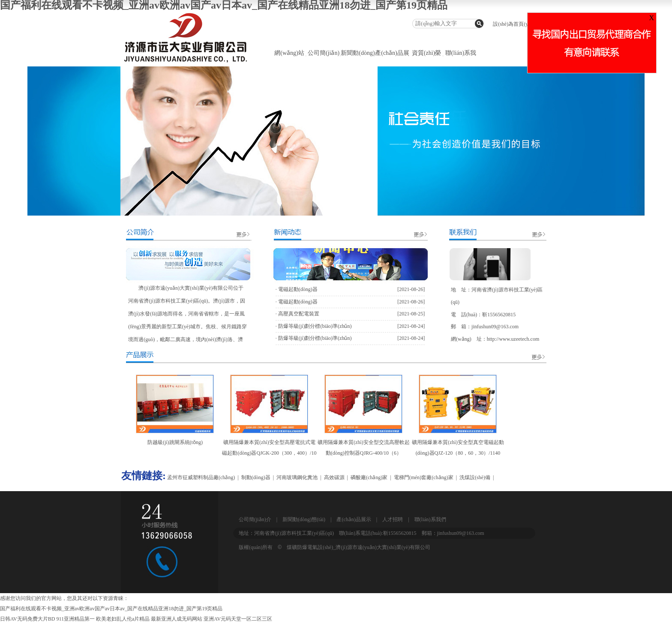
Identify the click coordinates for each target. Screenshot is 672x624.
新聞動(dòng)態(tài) (304, 519)
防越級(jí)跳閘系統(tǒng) (175, 442)
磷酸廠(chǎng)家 (369, 477)
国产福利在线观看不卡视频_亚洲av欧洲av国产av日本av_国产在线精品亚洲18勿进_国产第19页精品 (111, 609)
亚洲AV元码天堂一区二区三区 (238, 619)
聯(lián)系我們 (430, 519)
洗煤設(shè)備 (475, 477)
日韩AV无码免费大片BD (27, 619)
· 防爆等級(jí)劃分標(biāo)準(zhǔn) (314, 326)
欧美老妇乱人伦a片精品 (123, 619)
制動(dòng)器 (256, 477)
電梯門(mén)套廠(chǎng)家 (424, 477)
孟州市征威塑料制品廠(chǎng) (201, 477)
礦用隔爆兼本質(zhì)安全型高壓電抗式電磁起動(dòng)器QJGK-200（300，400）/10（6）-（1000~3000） (269, 453)
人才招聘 (393, 519)
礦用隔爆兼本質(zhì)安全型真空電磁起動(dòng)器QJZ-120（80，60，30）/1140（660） (458, 453)
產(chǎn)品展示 (354, 519)
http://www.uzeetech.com (513, 339)
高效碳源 (334, 477)
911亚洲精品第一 (75, 619)
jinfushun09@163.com (495, 327)
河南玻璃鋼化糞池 (297, 477)
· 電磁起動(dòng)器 (297, 289)
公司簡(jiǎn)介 (255, 519)
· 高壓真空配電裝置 (297, 314)
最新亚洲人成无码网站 (177, 619)
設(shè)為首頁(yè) (512, 24)
